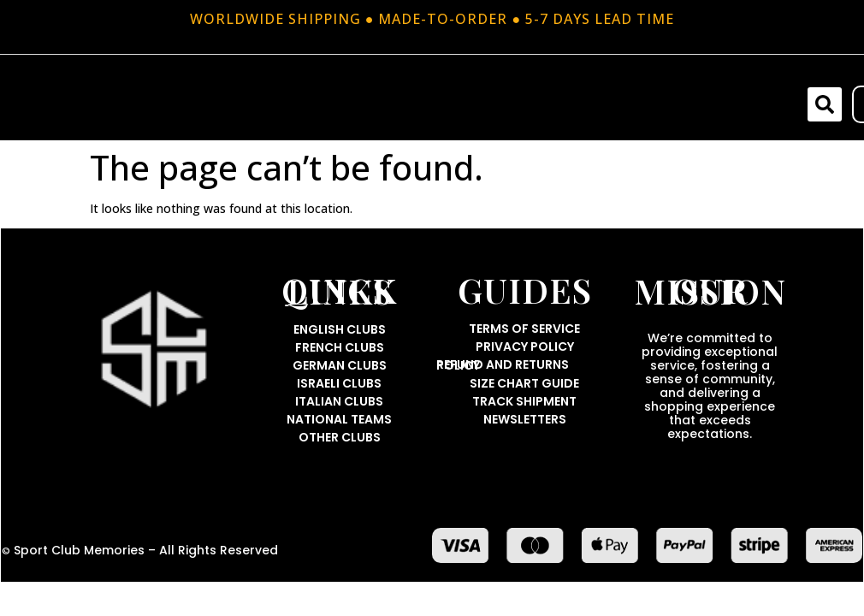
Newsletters (525, 420)
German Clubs (340, 366)
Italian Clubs (339, 402)
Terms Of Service (524, 329)
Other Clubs (340, 438)
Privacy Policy (525, 347)
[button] (825, 104)
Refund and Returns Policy (503, 365)
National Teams (339, 420)
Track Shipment (524, 402)
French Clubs (340, 348)
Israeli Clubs (339, 384)
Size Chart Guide (524, 384)
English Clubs (340, 330)
